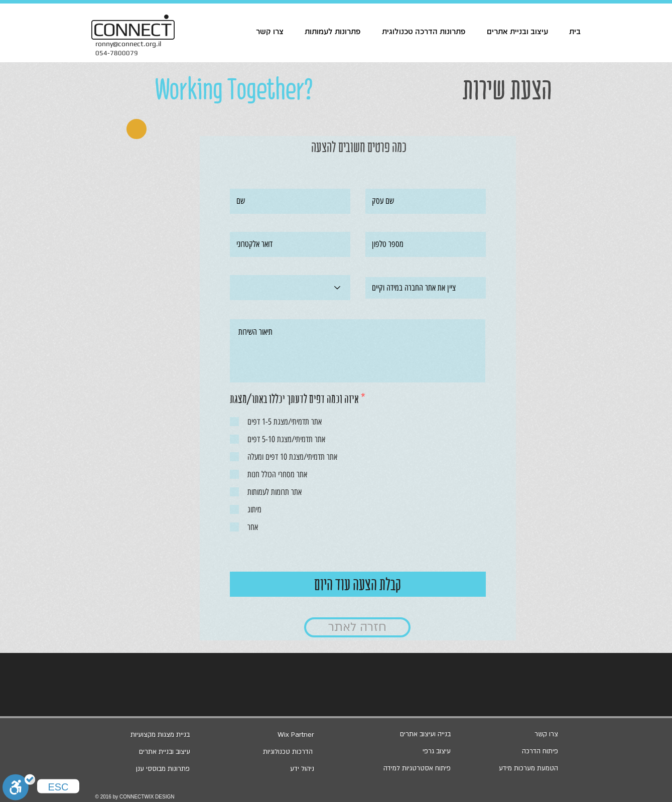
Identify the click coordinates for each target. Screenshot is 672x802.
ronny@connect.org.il (128, 44)
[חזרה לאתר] (357, 627)
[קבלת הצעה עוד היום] (358, 584)
